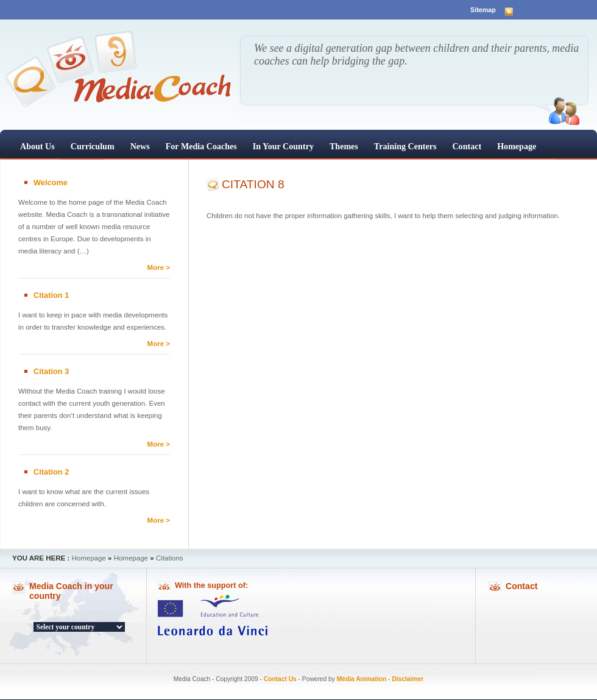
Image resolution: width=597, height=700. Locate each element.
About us (37, 146)
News (140, 146)
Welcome (51, 182)
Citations (170, 558)
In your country (283, 146)
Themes (344, 146)
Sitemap (483, 10)
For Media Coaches (201, 146)
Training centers (405, 146)
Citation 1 (51, 295)
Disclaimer (408, 679)
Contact (467, 146)
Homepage (517, 146)
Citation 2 (51, 472)
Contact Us (280, 679)
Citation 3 (51, 371)
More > (159, 267)
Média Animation (362, 679)
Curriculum (93, 146)
